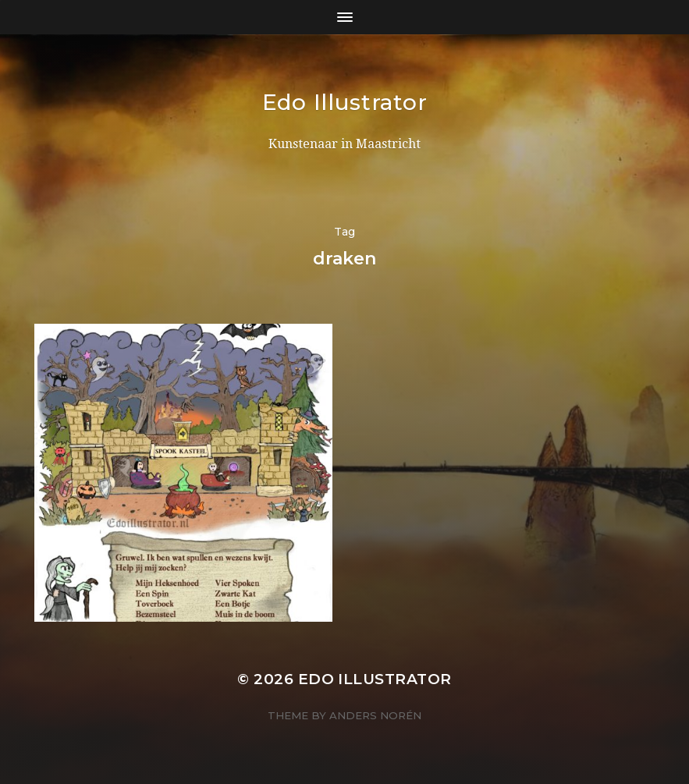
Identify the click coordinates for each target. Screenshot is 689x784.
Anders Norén (375, 715)
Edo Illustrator (345, 102)
